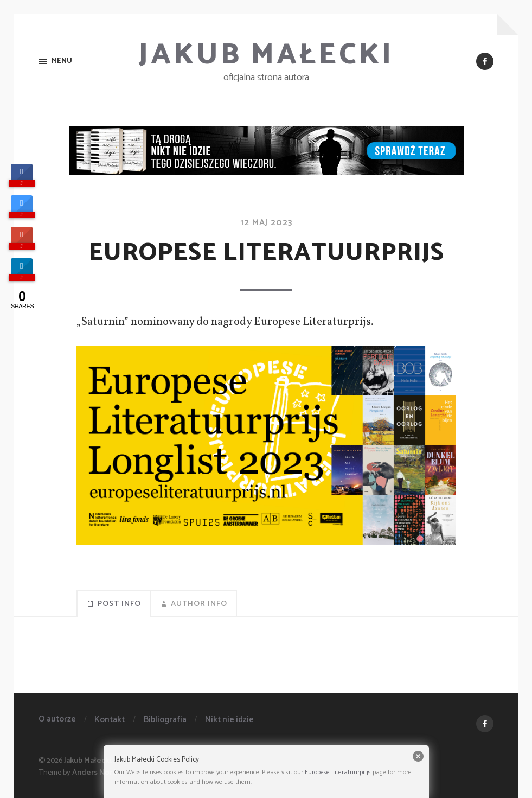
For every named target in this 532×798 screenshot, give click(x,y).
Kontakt (110, 720)
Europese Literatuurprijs (338, 772)
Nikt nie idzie (229, 720)
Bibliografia (165, 720)
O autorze (57, 719)
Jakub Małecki (266, 55)
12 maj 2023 (266, 223)
